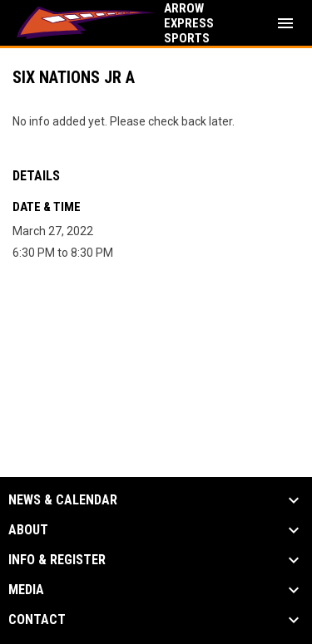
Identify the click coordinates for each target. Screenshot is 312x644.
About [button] (28, 530)
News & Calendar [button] (63, 500)
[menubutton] (285, 23)
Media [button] (26, 590)
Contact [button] (37, 620)
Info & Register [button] (57, 560)
